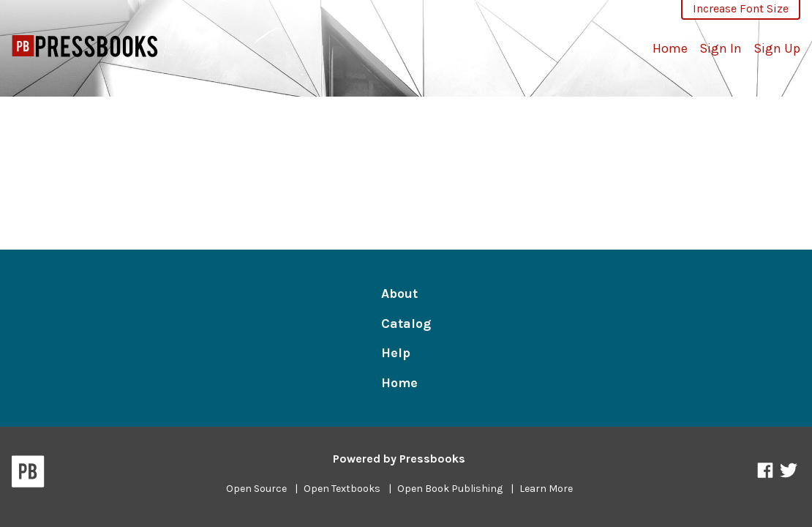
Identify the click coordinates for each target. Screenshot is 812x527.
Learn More (546, 489)
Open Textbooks (342, 489)
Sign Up (777, 48)
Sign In (721, 48)
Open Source (256, 489)
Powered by (399, 459)
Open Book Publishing (450, 489)
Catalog (406, 324)
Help (396, 353)
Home (670, 48)
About (399, 294)
